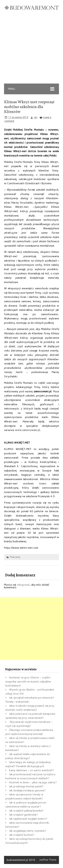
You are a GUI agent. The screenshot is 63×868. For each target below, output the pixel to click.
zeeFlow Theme (48, 860)
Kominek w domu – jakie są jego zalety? (33, 782)
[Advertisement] (32, 50)
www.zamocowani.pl (27, 430)
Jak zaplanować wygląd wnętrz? (28, 819)
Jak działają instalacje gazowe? (27, 790)
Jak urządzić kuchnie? (22, 835)
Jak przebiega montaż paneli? (26, 786)
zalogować (23, 585)
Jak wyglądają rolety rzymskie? (28, 831)
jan (36, 117)
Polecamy (15, 557)
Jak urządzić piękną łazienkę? (26, 811)
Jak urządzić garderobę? (23, 815)
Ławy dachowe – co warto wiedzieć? (31, 770)
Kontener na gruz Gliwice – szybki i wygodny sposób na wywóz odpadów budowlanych (28, 682)
